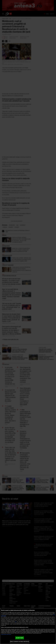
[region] (28, 626)
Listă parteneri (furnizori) (6, 634)
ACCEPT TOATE (20, 638)
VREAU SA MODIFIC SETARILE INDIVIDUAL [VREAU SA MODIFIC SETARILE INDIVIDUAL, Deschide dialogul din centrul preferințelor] (20, 642)
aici (16, 622)
